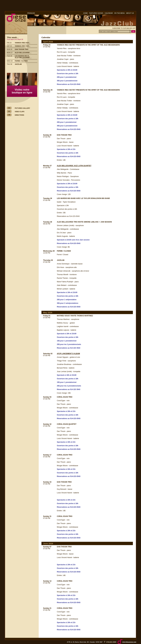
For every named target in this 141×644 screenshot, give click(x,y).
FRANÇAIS (31, 13)
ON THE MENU (119, 13)
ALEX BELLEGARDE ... (23, 53)
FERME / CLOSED (21, 61)
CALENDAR (109, 13)
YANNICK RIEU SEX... (23, 43)
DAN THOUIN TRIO (21, 49)
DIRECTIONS (19, 115)
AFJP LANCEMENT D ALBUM (68, 354)
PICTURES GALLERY (22, 108)
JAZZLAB (18, 64)
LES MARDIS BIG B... (22, 56)
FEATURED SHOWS (96, 13)
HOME (85, 13)
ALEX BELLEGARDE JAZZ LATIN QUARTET (74, 166)
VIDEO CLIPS (20, 112)
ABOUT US (130, 13)
